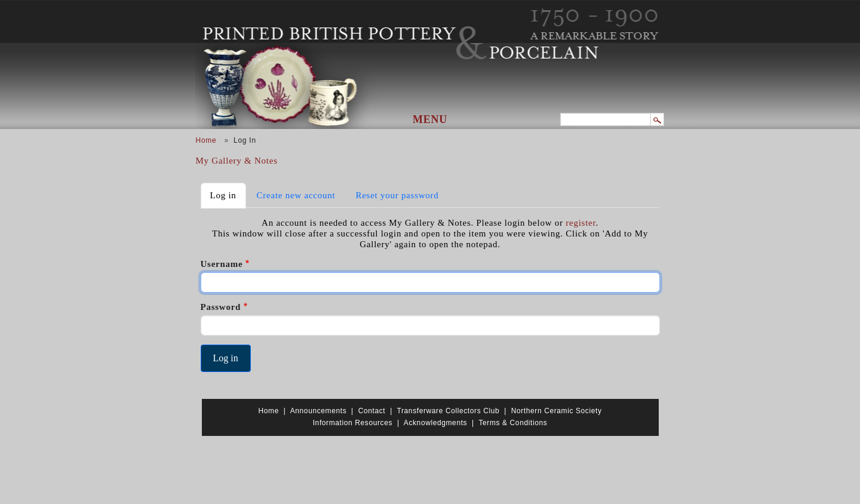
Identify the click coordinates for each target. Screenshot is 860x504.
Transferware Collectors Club (449, 411)
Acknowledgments (435, 423)
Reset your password (397, 195)
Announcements (319, 411)
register (580, 223)
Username (222, 264)
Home (206, 140)
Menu (430, 119)
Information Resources (353, 423)
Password (221, 307)
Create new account (296, 195)
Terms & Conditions (513, 423)
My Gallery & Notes (237, 161)
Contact (372, 411)
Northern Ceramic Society (557, 411)
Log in (228, 194)
